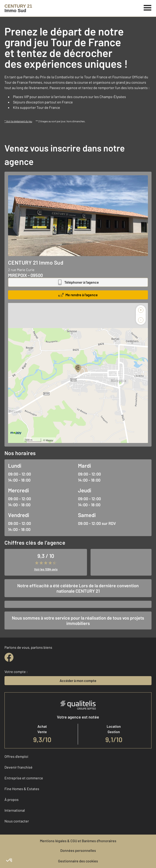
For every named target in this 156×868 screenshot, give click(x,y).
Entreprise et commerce (24, 778)
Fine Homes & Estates (22, 789)
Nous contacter (17, 821)
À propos (12, 799)
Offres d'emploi (16, 756)
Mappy (49, 440)
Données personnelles (78, 850)
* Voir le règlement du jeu (18, 121)
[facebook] (9, 657)
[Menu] (148, 7)
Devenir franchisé (18, 767)
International (15, 810)
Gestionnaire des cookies (78, 861)
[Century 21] (18, 8)
